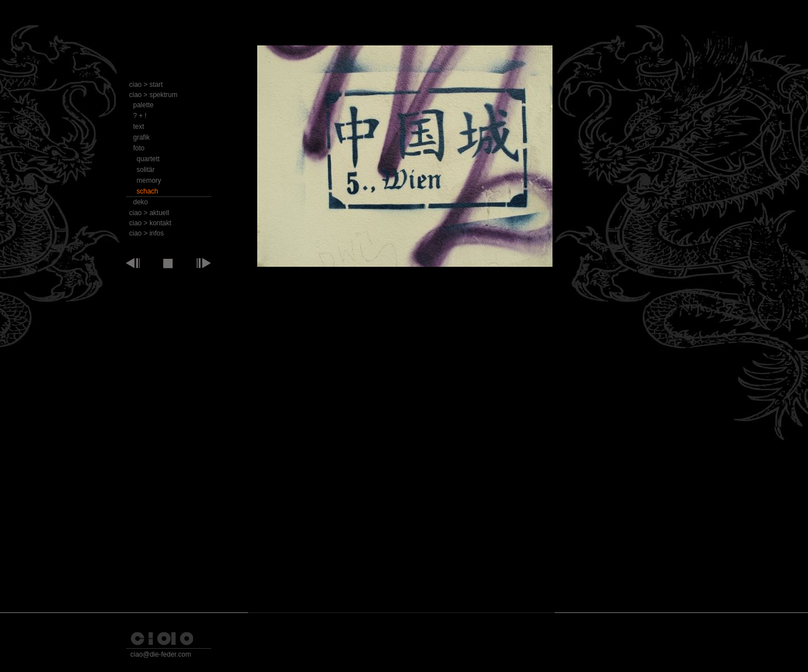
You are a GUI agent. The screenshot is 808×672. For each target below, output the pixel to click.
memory (149, 180)
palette (144, 105)
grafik (142, 137)
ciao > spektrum (154, 95)
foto (139, 148)
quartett (148, 159)
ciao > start (146, 85)
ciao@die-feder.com (161, 654)
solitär (146, 170)
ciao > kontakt (150, 223)
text (139, 127)
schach (148, 191)
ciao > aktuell (149, 213)
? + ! (140, 116)
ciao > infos (147, 233)
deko (141, 202)
